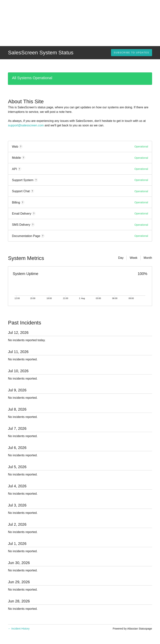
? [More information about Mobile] (23, 158)
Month (148, 258)
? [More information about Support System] (36, 180)
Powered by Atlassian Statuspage (132, 629)
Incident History (19, 629)
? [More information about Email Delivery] (34, 214)
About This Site (26, 101)
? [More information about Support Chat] (32, 191)
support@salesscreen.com (26, 125)
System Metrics (26, 258)
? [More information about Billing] (23, 203)
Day (121, 258)
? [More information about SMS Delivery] (33, 225)
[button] (132, 53)
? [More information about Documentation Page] (43, 236)
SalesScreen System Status (41, 53)
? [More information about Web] (21, 147)
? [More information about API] (19, 169)
